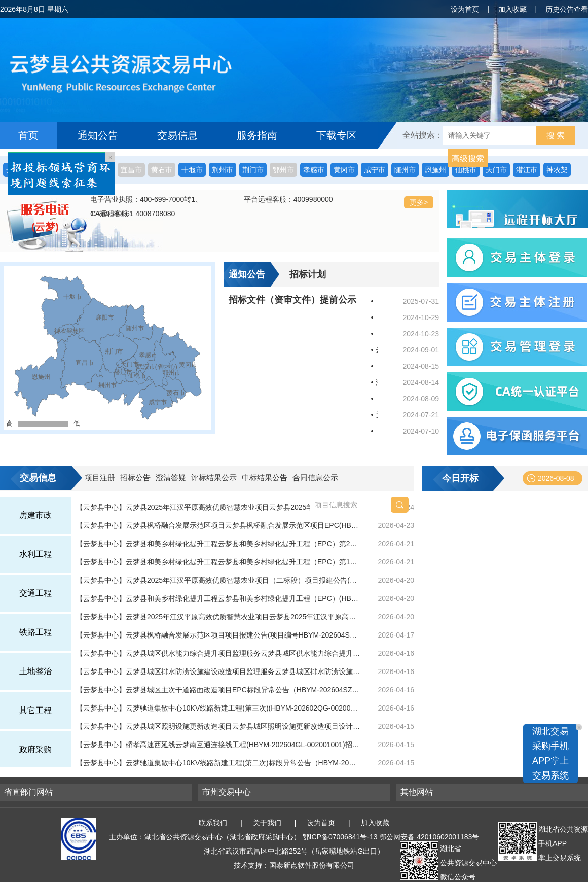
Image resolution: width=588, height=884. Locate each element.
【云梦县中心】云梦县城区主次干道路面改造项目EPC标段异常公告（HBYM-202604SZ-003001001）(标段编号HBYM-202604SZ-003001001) (218, 690)
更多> (419, 202)
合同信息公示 (315, 478)
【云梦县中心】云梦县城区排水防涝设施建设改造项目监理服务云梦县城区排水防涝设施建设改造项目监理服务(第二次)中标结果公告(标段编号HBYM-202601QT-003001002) (218, 671)
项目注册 (100, 478)
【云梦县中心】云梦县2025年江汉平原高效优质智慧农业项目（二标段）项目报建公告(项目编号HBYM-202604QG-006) (218, 580)
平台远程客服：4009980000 (288, 199)
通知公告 (98, 135)
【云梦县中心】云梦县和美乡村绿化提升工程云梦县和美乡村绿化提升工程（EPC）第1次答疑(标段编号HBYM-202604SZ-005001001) (218, 562)
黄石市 (162, 170)
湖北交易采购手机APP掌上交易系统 (550, 753)
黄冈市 (344, 170)
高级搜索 (468, 158)
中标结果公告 (265, 478)
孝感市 (314, 170)
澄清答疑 (171, 478)
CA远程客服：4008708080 (133, 214)
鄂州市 (283, 170)
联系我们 (213, 823)
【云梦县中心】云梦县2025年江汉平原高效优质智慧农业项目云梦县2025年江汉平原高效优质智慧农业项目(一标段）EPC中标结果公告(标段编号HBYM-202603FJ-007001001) (218, 617)
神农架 (557, 170)
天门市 (496, 170)
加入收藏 (512, 9)
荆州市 (223, 170)
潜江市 (527, 170)
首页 (28, 135)
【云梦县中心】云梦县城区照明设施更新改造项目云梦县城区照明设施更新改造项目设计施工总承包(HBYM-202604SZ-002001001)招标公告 (218, 726)
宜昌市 (131, 170)
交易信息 (177, 135)
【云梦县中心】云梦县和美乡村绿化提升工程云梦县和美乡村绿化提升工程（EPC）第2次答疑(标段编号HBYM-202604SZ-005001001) (218, 544)
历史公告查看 (567, 9)
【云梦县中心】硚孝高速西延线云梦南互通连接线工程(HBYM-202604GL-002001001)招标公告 (218, 745)
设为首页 (465, 9)
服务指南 (257, 135)
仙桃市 (466, 170)
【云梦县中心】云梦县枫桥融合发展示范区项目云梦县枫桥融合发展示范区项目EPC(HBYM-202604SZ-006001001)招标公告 (218, 525)
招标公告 (135, 478)
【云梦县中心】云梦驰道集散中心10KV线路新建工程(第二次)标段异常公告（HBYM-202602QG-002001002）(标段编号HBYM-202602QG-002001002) (218, 763)
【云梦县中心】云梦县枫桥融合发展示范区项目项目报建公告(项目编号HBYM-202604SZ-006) (218, 635)
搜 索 (556, 136)
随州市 (405, 170)
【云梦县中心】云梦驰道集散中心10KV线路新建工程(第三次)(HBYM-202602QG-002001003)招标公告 (218, 708)
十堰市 (192, 170)
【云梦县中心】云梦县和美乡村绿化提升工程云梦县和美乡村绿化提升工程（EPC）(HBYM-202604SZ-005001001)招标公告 (218, 598)
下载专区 (337, 135)
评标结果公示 (214, 478)
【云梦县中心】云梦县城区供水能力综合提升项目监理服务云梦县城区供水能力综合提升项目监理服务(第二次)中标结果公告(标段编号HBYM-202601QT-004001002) (218, 653)
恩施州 (435, 170)
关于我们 (267, 823)
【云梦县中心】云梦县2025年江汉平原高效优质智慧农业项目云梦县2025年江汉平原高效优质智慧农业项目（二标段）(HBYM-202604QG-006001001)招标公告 (218, 507)
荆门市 (253, 170)
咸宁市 (375, 170)
